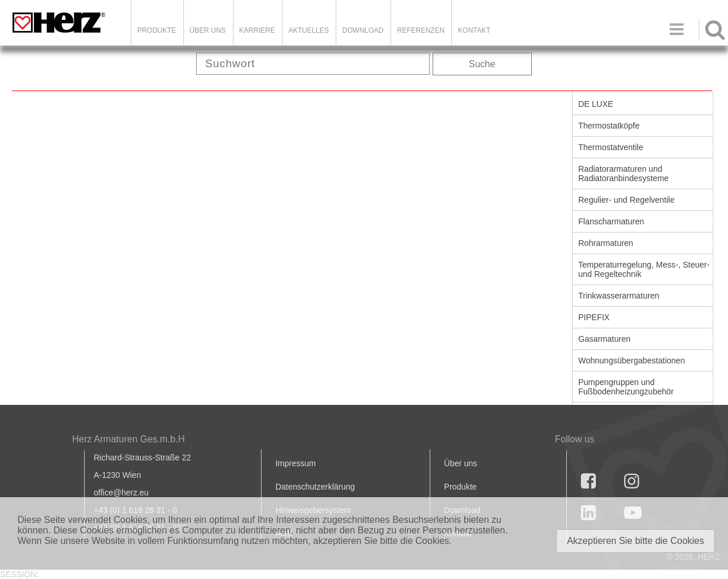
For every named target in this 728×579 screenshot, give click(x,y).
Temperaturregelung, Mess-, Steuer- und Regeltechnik (644, 269)
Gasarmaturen (605, 339)
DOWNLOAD (363, 30)
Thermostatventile (611, 147)
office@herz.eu (121, 493)
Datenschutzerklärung (315, 487)
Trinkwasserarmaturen (619, 296)
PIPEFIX (594, 317)
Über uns (461, 463)
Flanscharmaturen (612, 221)
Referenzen (421, 30)
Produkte (157, 30)
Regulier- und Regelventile (627, 200)
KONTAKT (474, 30)
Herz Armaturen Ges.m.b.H (129, 439)
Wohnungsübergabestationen (632, 360)
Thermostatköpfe (609, 126)
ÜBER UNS (208, 30)
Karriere (257, 30)
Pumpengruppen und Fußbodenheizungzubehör (626, 387)
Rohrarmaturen (606, 243)
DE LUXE (596, 104)
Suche (482, 64)
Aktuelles (309, 30)
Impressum (296, 463)
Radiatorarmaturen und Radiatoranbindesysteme (624, 174)
